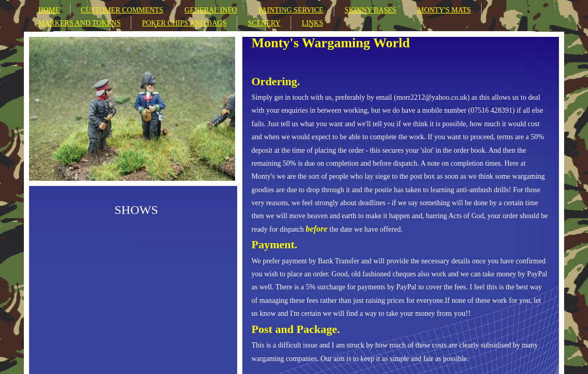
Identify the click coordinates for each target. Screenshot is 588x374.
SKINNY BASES (370, 10)
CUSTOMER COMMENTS (122, 10)
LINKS (312, 23)
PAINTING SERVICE (291, 10)
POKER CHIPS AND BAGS (184, 23)
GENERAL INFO (211, 10)
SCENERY (264, 23)
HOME (49, 10)
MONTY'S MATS (444, 10)
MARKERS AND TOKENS (80, 23)
